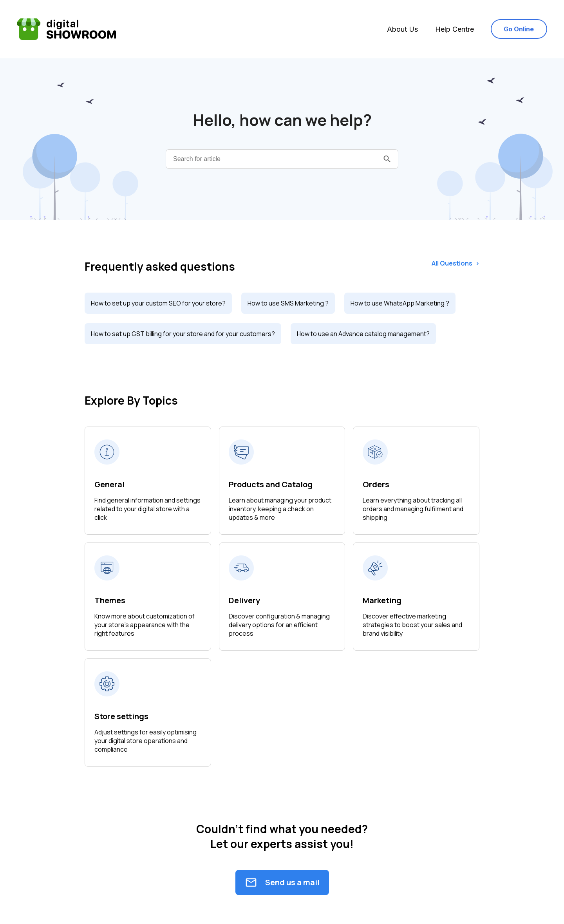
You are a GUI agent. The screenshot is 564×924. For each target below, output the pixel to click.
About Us (402, 29)
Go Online (519, 29)
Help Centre (455, 29)
